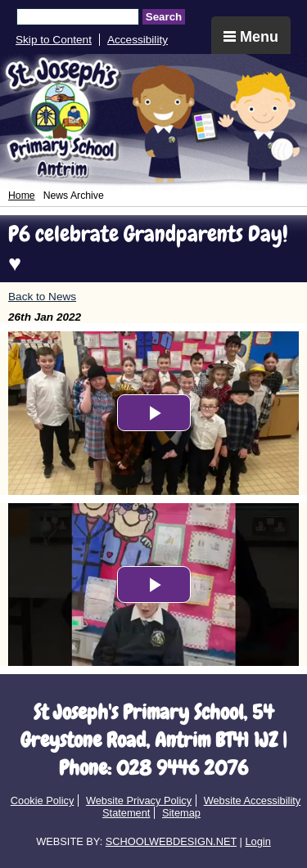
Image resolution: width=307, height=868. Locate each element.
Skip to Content (54, 40)
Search (164, 17)
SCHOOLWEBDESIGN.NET (171, 841)
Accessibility (138, 40)
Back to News (42, 297)
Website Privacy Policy (139, 801)
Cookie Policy (43, 801)
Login (257, 841)
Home (22, 196)
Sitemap (181, 813)
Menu (251, 37)
